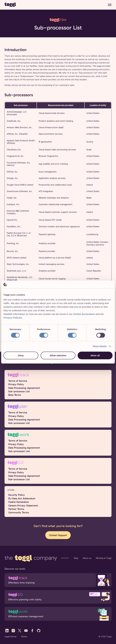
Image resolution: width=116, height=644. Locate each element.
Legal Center (11, 637)
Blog (76, 558)
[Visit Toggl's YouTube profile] (26, 631)
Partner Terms (16, 509)
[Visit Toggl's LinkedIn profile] (7, 631)
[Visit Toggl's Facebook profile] (32, 631)
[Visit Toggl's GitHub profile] (39, 631)
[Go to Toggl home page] (10, 5)
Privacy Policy (16, 384)
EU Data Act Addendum (22, 498)
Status (24, 637)
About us (87, 558)
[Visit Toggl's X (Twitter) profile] (20, 631)
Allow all (95, 355)
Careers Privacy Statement (23, 505)
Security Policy (17, 495)
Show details (100, 346)
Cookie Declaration (19, 502)
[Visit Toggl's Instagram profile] (13, 631)
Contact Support (58, 535)
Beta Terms (15, 395)
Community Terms (19, 512)
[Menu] (110, 5)
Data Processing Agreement (24, 388)
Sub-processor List (19, 391)
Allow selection (58, 355)
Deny (21, 355)
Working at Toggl (104, 558)
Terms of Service (18, 381)
